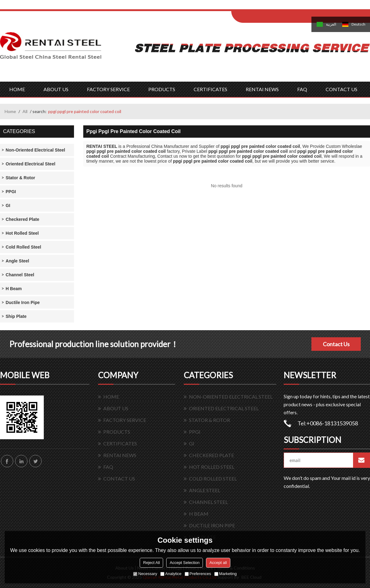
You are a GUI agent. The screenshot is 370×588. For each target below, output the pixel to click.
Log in (269, 7)
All (25, 111)
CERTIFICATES (210, 89)
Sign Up (283, 7)
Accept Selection (185, 563)
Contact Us (336, 344)
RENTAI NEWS (262, 89)
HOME (17, 89)
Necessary (145, 574)
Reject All (151, 563)
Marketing (226, 574)
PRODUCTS (162, 89)
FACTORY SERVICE (108, 89)
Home (10, 111)
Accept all (218, 563)
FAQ (302, 89)
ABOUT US (56, 89)
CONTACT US (341, 89)
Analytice (171, 574)
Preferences (198, 574)
